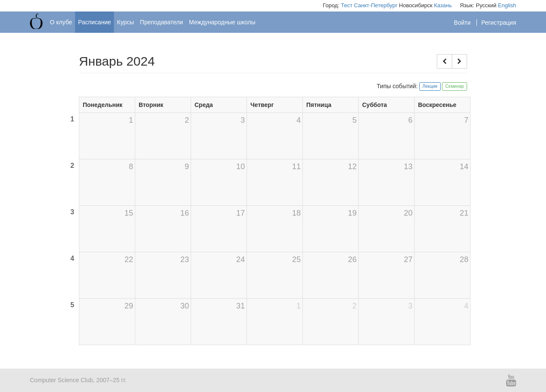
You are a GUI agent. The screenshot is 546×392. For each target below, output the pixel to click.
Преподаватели (161, 22)
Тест (347, 5)
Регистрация (499, 23)
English (507, 5)
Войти (463, 23)
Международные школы (222, 22)
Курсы (125, 22)
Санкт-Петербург (376, 5)
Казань (443, 5)
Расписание (94, 22)
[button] (444, 61)
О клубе (61, 22)
